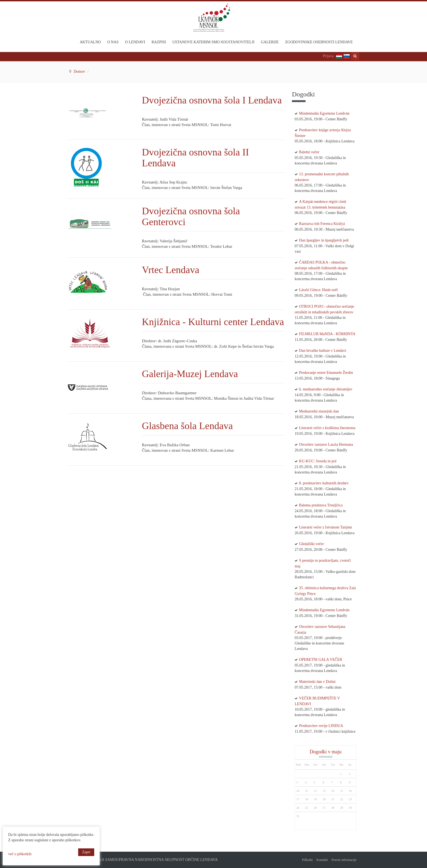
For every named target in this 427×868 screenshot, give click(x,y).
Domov (80, 71)
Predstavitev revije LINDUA (321, 726)
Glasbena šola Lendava (187, 426)
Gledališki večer (311, 544)
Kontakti (322, 860)
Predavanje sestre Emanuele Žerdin (326, 373)
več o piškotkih (20, 854)
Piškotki (307, 860)
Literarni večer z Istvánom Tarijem (326, 527)
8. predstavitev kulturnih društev (324, 483)
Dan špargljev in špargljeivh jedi (324, 240)
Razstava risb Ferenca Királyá (322, 224)
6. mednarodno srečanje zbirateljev (326, 389)
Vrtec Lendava (172, 270)
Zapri (86, 852)
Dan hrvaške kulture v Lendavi (323, 351)
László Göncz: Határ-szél (318, 290)
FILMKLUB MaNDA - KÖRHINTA (327, 334)
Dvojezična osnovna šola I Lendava (213, 100)
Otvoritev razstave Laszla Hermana (326, 444)
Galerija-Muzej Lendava (190, 374)
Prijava (328, 56)
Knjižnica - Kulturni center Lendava (213, 322)
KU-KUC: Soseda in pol (318, 461)
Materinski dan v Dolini (317, 682)
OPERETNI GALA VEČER (321, 660)
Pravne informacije (344, 860)
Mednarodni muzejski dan (319, 411)
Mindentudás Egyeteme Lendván (324, 113)
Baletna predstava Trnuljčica (321, 505)
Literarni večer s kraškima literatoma (327, 428)
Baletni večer (309, 152)
